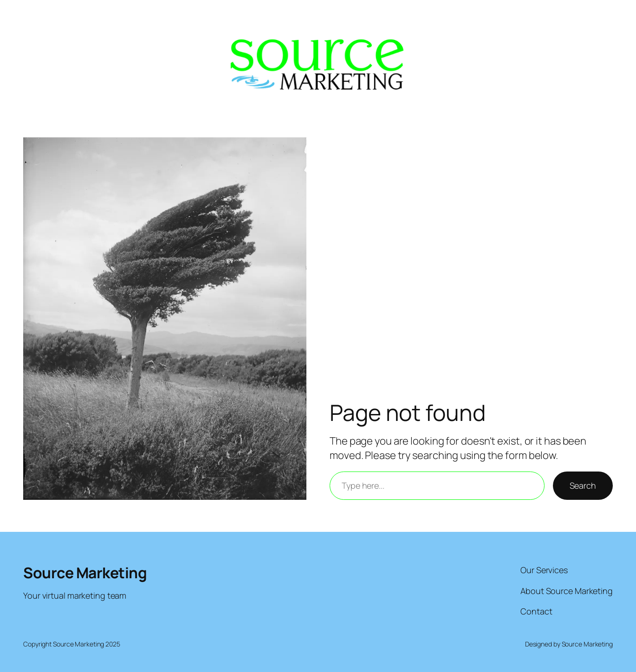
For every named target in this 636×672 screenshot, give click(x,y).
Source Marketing (85, 573)
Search (583, 485)
